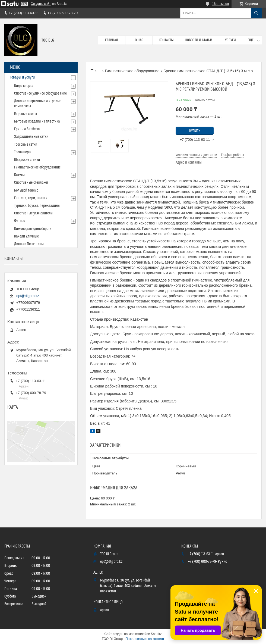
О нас (139, 40)
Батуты (19, 175)
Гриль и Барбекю (27, 129)
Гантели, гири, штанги (31, 198)
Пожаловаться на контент (145, 639)
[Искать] (256, 13)
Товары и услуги (22, 77)
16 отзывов (220, 4)
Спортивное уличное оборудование (40, 93)
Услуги (230, 40)
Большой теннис (26, 190)
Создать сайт (41, 4)
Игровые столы (26, 114)
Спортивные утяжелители (33, 213)
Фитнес (20, 221)
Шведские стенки (27, 160)
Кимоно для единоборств (33, 229)
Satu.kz (156, 634)
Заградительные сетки (31, 137)
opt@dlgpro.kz (28, 296)
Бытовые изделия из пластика (37, 121)
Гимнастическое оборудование (132, 71)
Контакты (166, 40)
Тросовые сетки (26, 145)
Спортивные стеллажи (31, 183)
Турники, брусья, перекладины (37, 206)
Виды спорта (24, 86)
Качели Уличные (26, 236)
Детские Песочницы (29, 244)
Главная (112, 40)
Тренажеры (23, 152)
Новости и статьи (199, 40)
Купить (195, 131)
